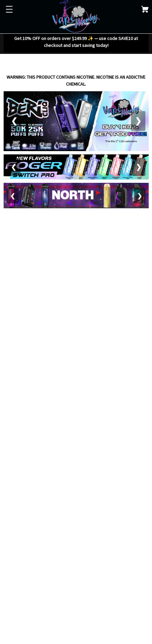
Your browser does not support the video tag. (76, 256)
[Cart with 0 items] (145, 10)
